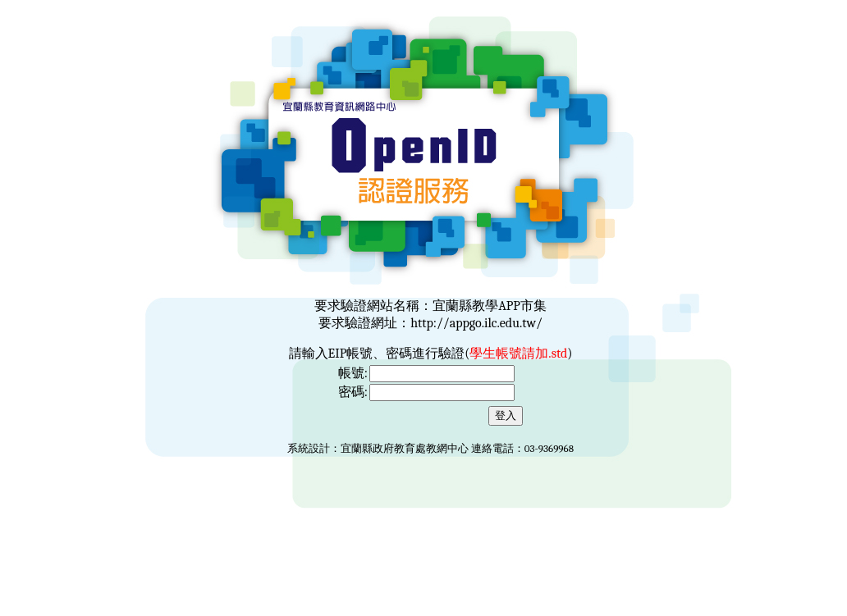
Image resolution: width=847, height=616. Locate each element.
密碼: (353, 392)
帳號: (353, 373)
